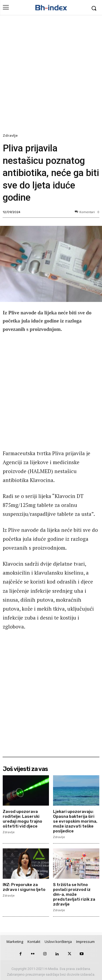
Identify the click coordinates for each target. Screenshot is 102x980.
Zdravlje (11, 136)
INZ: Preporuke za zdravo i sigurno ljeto (24, 887)
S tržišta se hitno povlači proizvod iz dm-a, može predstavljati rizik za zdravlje (74, 894)
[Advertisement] (51, 75)
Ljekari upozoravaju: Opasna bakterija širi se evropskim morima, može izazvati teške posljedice (75, 821)
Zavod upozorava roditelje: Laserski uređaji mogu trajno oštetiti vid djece (22, 819)
